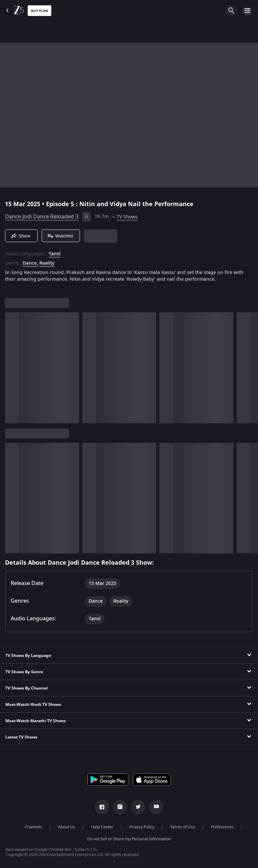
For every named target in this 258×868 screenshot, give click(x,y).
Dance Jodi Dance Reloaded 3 (42, 217)
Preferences (222, 827)
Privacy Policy (142, 827)
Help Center (102, 827)
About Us (66, 827)
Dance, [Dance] (30, 263)
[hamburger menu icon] (247, 11)
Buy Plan (39, 11)
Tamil (55, 254)
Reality (47, 263)
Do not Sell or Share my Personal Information (129, 839)
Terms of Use (183, 827)
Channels (33, 827)
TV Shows (127, 217)
